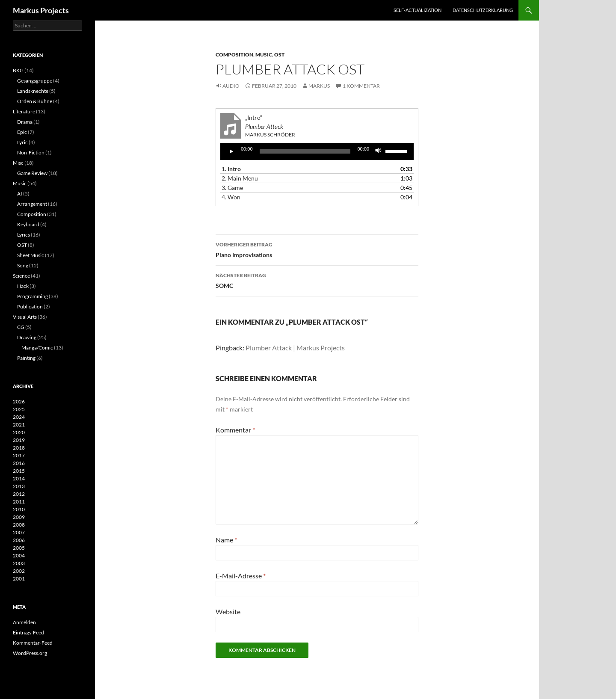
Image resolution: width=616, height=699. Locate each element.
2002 (19, 571)
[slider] (305, 151)
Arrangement (32, 204)
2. (240, 178)
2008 (19, 525)
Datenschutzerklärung (483, 10)
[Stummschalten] (379, 151)
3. (232, 188)
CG (21, 327)
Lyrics (24, 235)
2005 (19, 548)
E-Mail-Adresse (241, 576)
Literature (24, 111)
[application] (317, 151)
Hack (23, 286)
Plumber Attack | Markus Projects (295, 348)
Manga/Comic (37, 348)
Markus (319, 86)
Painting (26, 358)
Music (264, 55)
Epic (22, 132)
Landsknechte (33, 91)
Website (228, 612)
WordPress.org (30, 653)
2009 (19, 517)
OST (279, 55)
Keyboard (28, 224)
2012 (19, 494)
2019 (19, 440)
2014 (19, 478)
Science (21, 276)
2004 (19, 555)
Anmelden (24, 622)
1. (231, 169)
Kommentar (235, 430)
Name (226, 540)
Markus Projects (41, 10)
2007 (19, 532)
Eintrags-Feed (28, 632)
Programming (33, 296)
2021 (19, 425)
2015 (19, 471)
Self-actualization (418, 10)
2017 (19, 455)
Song (23, 265)
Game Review (32, 173)
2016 (19, 463)
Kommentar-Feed (33, 643)
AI (20, 194)
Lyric (22, 142)
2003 (19, 563)
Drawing (27, 337)
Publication (30, 307)
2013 (19, 486)
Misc (18, 163)
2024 (19, 417)
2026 (19, 401)
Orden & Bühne (35, 101)
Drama (25, 122)
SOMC (317, 280)
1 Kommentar (361, 86)
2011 (19, 502)
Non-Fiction (31, 153)
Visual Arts (25, 317)
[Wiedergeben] (231, 151)
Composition (234, 55)
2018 (19, 448)
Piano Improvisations (317, 249)
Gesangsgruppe (35, 81)
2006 (19, 540)
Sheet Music (31, 255)
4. (231, 197)
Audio (231, 86)
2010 (19, 509)
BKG (18, 70)
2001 (19, 579)
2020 (19, 432)
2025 (19, 409)
